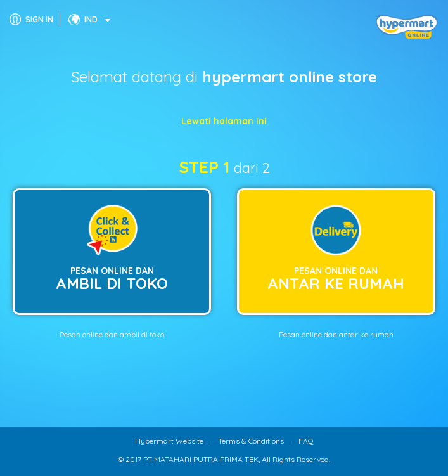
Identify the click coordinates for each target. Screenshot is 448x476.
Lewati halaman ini (224, 121)
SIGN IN (39, 19)
